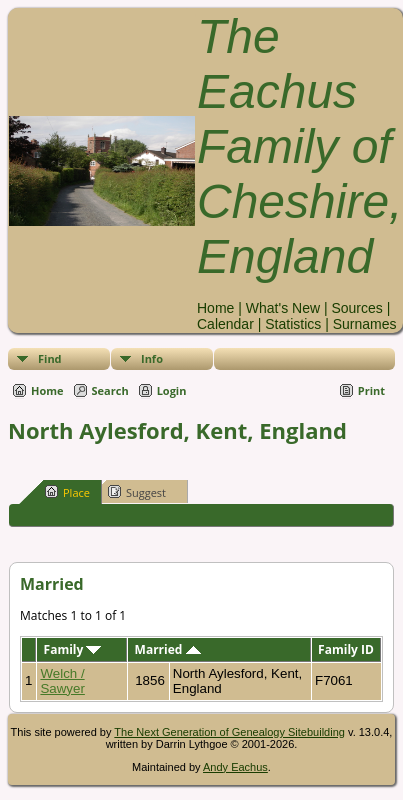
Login (172, 390)
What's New (283, 308)
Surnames (365, 324)
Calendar (225, 324)
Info (152, 358)
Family (73, 649)
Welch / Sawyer (62, 681)
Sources (356, 308)
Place (67, 492)
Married (168, 649)
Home (215, 308)
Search (110, 390)
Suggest (137, 492)
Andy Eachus (235, 767)
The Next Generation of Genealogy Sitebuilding (229, 732)
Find (50, 358)
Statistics (293, 324)
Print (371, 390)
